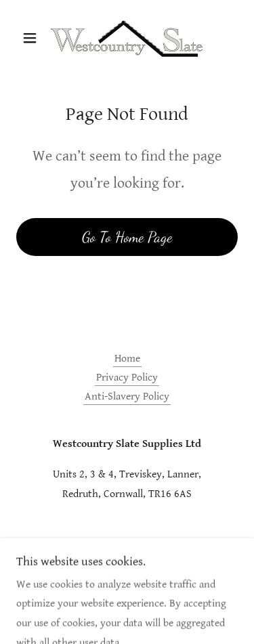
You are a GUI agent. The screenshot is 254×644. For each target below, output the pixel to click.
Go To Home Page (127, 237)
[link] (127, 38)
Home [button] (127, 359)
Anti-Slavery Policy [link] (127, 396)
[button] (33, 38)
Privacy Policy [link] (127, 378)
